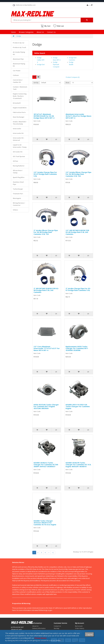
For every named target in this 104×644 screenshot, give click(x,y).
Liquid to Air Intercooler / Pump (20, 146)
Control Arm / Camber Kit (18, 81)
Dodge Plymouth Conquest (56, 65)
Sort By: (36, 83)
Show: (67, 83)
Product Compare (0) (73, 77)
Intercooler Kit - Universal (19, 139)
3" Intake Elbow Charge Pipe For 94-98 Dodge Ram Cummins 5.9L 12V (46, 232)
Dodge (19, 36)
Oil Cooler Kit (18, 152)
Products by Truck (19, 47)
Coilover (16, 75)
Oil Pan (15, 161)
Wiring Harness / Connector (19, 204)
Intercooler (17, 129)
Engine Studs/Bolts (20, 108)
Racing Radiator (19, 166)
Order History (80, 628)
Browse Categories (26, 32)
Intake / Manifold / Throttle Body (20, 123)
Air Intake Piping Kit (19, 53)
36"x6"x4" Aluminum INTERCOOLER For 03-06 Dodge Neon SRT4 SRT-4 (44, 116)
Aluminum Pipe (18, 59)
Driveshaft (17, 103)
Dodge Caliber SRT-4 (41, 60)
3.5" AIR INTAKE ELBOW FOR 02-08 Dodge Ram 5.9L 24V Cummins (77, 232)
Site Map (56, 628)
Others (15, 210)
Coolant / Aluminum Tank (20, 88)
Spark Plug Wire (19, 177)
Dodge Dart (41, 65)
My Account (79, 626)
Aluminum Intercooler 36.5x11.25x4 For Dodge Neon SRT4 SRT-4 (78, 116)
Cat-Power (17, 71)
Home (13, 32)
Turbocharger (18, 189)
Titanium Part (18, 194)
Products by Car (19, 43)
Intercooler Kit (18, 133)
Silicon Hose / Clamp (18, 172)
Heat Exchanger (19, 117)
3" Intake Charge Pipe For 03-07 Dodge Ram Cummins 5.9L (78, 289)
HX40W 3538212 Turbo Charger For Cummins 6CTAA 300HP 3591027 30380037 (46, 465)
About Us (40, 32)
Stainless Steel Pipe (18, 183)
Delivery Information (39, 628)
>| (53, 553)
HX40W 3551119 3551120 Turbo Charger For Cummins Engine (78, 406)
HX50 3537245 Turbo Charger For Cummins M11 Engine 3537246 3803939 (46, 406)
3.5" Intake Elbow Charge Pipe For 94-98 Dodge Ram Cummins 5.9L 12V (78, 174)
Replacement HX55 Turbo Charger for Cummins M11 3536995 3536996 (77, 348)
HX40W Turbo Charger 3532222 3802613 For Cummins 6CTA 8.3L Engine (45, 523)
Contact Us (51, 32)
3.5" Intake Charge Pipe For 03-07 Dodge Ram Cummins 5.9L (45, 174)
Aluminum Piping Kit (19, 65)
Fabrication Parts (19, 112)
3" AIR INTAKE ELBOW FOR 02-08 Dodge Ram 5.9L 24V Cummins (46, 290)
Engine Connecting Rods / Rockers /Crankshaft (20, 96)
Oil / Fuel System (19, 156)
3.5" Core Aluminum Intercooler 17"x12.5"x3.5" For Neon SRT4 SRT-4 (47, 348)
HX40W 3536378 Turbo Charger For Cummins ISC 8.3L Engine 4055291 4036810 (78, 465)
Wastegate (17, 198)
